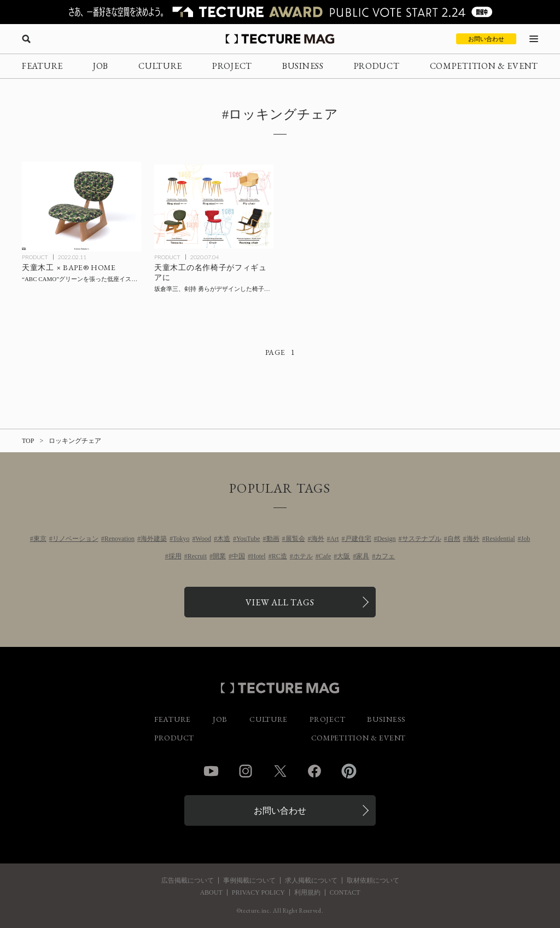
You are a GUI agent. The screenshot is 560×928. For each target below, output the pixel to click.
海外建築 (154, 539)
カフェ (385, 556)
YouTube (248, 539)
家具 (363, 556)
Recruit (197, 556)
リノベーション (75, 539)
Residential (500, 539)
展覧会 (295, 539)
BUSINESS (303, 66)
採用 (175, 556)
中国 (238, 556)
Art (335, 539)
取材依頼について (373, 880)
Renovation (119, 539)
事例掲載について (249, 880)
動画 (273, 539)
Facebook (314, 771)
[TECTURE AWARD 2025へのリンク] (280, 12)
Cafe (325, 556)
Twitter (280, 771)
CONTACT (345, 892)
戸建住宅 (358, 539)
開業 (219, 556)
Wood (203, 539)
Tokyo (181, 539)
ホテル (303, 556)
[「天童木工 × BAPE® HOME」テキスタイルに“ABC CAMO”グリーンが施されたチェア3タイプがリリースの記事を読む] (81, 207)
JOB (101, 66)
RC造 (279, 556)
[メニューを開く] (534, 39)
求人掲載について (311, 880)
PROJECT (232, 66)
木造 (224, 539)
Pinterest (349, 771)
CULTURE (160, 66)
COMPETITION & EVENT (484, 66)
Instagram (246, 771)
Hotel (258, 556)
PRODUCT (377, 66)
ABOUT (211, 892)
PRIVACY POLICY (258, 892)
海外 (318, 539)
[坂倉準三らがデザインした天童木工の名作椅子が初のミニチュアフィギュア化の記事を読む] (214, 207)
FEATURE (42, 66)
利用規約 (307, 892)
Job (526, 539)
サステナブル (422, 539)
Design (387, 539)
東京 (40, 539)
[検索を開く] (26, 39)
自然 (454, 539)
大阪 (343, 556)
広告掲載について (188, 880)
